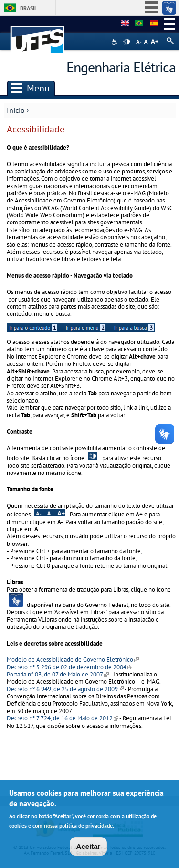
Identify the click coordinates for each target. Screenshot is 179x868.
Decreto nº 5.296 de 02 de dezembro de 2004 (69, 667)
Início (16, 110)
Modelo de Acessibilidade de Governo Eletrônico (73, 660)
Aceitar (89, 849)
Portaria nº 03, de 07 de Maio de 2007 (58, 674)
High (126, 42)
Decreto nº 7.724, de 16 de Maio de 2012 (63, 718)
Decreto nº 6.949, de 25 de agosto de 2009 (65, 689)
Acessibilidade (115, 42)
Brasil (29, 8)
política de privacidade (86, 828)
